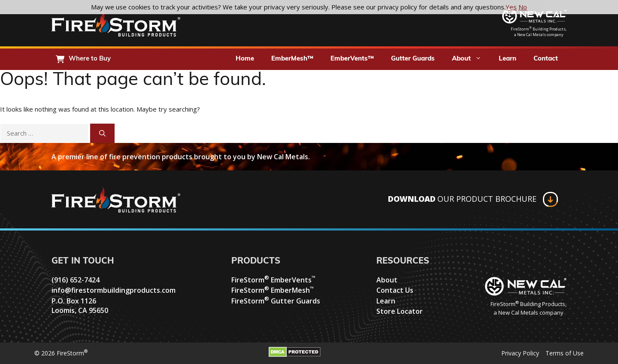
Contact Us (395, 290)
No (523, 7)
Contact (546, 59)
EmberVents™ (352, 59)
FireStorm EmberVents (273, 280)
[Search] (102, 133)
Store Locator (400, 311)
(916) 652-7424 (76, 280)
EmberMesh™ (292, 59)
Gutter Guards (413, 59)
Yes (511, 7)
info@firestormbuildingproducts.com (114, 290)
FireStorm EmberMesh (273, 290)
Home (245, 59)
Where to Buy (90, 59)
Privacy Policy (520, 353)
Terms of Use (565, 353)
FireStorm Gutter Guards (276, 301)
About (471, 59)
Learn (507, 59)
